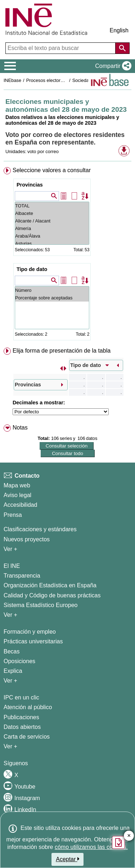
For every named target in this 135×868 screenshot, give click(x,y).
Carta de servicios (27, 737)
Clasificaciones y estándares (40, 529)
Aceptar (67, 859)
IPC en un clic (21, 697)
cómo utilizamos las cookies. (91, 847)
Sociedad (82, 80)
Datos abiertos (22, 727)
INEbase (12, 80)
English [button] (119, 30)
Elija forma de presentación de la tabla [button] (62, 351)
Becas (12, 651)
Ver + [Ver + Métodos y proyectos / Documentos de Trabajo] (10, 549)
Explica (13, 671)
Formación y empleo (30, 632)
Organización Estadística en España (50, 585)
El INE (12, 566)
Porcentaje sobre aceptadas (52, 298)
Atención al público (28, 707)
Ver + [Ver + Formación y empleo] (10, 681)
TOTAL (52, 206)
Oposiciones (19, 661)
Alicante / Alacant (52, 221)
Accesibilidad (20, 505)
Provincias (30, 185)
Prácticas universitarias (33, 641)
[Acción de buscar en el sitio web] (122, 48)
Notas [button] (20, 428)
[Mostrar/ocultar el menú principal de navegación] (10, 66)
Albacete (52, 213)
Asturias (52, 244)
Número (52, 290)
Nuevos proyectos (27, 539)
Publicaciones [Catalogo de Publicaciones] (21, 717)
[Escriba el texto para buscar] (61, 48)
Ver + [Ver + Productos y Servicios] (10, 746)
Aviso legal (17, 495)
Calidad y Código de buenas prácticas (52, 595)
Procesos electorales (48, 80)
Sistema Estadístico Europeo (40, 605)
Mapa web (17, 485)
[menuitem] (67, 255)
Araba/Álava (52, 236)
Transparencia (22, 576)
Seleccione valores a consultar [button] (52, 170)
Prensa (13, 515)
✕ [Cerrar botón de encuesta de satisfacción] (129, 836)
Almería (52, 228)
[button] (112, 66)
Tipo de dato (32, 269)
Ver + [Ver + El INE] (10, 615)
